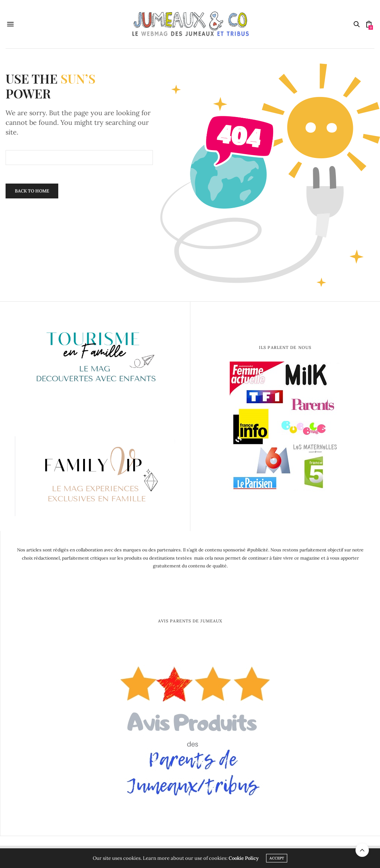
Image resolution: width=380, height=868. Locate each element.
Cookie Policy (244, 858)
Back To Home (32, 191)
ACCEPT (277, 858)
